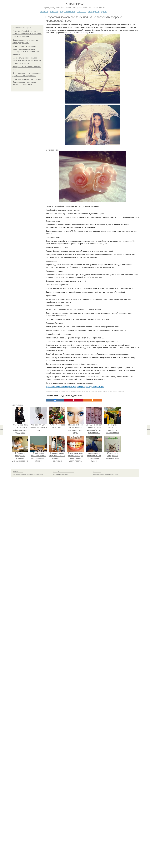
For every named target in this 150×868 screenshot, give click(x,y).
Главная (44, 12)
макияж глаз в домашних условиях (76, 392)
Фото (104, 12)
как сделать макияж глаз (59, 392)
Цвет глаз (82, 12)
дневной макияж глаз (118, 392)
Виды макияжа (68, 12)
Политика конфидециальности (61, 474)
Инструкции (94, 12)
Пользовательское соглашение (66, 472)
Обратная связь (97, 472)
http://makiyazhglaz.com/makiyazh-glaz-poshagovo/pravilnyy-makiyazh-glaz (75, 387)
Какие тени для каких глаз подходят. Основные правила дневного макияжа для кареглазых (27, 82)
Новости (54, 12)
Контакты (55, 472)
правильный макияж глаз (105, 392)
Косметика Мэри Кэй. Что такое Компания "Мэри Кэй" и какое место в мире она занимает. (27, 34)
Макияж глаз (75, 4)
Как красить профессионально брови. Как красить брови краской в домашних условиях (27, 60)
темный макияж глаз (92, 392)
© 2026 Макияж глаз (18, 472)
